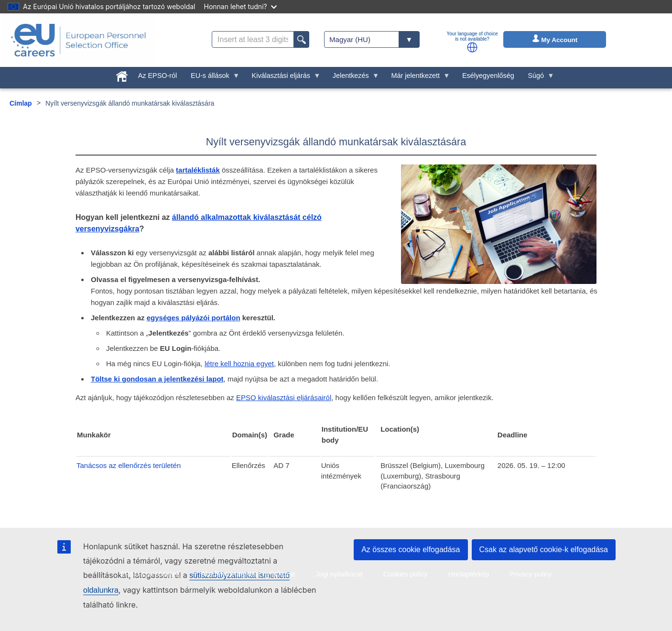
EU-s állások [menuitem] (212, 78)
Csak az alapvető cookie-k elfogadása (544, 549)
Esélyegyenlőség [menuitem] (488, 76)
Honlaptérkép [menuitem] (469, 574)
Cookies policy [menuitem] (406, 574)
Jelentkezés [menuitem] (352, 78)
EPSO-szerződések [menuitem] (150, 574)
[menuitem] (122, 75)
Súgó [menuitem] (538, 78)
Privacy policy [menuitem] (531, 574)
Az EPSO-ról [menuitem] (158, 76)
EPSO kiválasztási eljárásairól (284, 397)
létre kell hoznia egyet (239, 364)
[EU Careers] (78, 40)
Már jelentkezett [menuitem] (417, 78)
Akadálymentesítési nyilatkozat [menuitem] (248, 574)
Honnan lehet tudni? (240, 6)
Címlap (21, 103)
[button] (472, 47)
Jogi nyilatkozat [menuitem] (339, 574)
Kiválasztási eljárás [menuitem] (282, 78)
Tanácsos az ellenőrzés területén (129, 465)
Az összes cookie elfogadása (411, 549)
